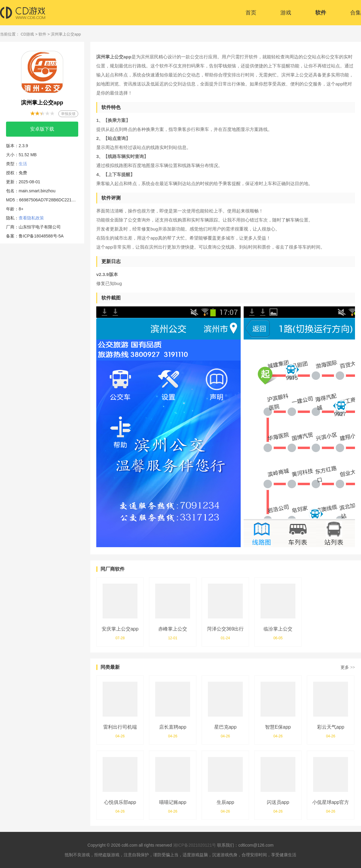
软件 (321, 13)
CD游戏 (28, 34)
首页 (251, 13)
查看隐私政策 (31, 218)
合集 (356, 13)
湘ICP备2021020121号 (194, 845)
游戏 (286, 13)
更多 (348, 667)
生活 (23, 164)
